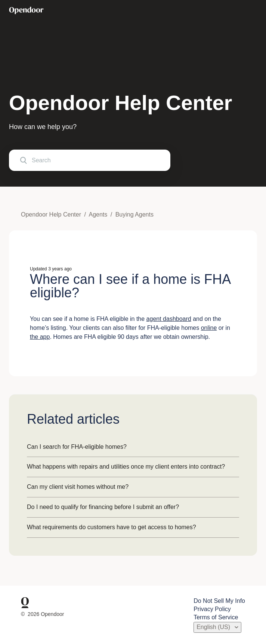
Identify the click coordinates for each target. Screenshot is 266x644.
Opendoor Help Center (51, 214)
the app (40, 337)
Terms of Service (216, 617)
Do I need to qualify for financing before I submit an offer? (103, 507)
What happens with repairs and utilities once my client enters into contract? (126, 467)
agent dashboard (169, 319)
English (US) (214, 627)
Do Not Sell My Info (219, 601)
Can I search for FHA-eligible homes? (77, 447)
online (209, 328)
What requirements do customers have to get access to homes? (112, 527)
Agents (98, 214)
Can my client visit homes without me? (78, 487)
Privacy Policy (212, 609)
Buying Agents (134, 214)
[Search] (90, 160)
